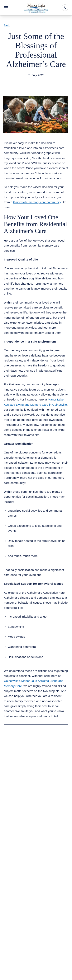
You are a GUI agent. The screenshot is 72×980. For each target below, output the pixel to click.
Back (7, 25)
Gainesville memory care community (37, 202)
